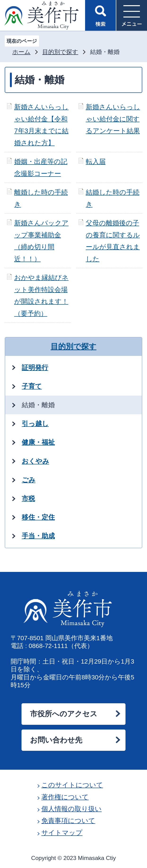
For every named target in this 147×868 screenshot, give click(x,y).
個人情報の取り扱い (71, 809)
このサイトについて (72, 785)
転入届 (96, 162)
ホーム (21, 52)
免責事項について (68, 821)
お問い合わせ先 (56, 740)
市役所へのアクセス (64, 714)
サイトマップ (62, 833)
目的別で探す (60, 52)
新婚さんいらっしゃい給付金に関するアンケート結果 (113, 119)
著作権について (65, 797)
